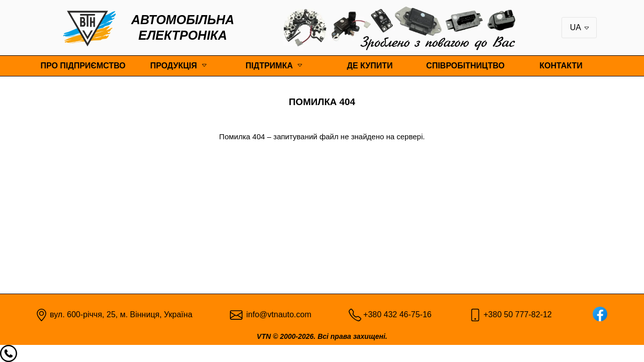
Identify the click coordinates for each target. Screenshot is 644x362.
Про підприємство (83, 66)
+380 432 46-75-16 (397, 314)
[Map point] (42, 314)
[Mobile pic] (475, 314)
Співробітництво (465, 66)
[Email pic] (236, 314)
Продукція (173, 66)
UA (580, 27)
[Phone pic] (355, 314)
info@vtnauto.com (279, 314)
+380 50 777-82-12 (518, 314)
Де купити (370, 66)
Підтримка (269, 66)
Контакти (561, 66)
